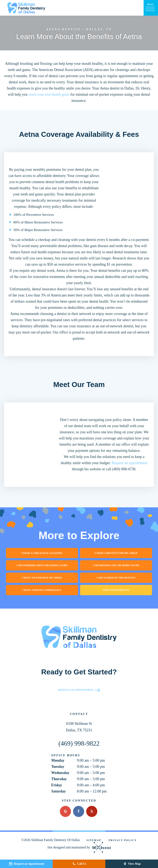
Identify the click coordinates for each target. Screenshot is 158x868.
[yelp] (92, 811)
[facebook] (79, 811)
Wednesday (60, 773)
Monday (58, 760)
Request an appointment (130, 463)
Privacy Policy (123, 840)
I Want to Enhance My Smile (42, 578)
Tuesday (58, 767)
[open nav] (151, 8)
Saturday (59, 791)
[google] (65, 811)
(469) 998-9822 (79, 743)
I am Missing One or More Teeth (116, 565)
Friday (57, 785)
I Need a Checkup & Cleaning (42, 553)
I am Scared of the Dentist (116, 578)
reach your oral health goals (49, 94)
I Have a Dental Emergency (42, 590)
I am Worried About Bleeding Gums (42, 565)
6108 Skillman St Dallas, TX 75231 (79, 727)
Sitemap (94, 840)
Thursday (59, 779)
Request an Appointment (76, 690)
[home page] (26, 8)
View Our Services (116, 590)
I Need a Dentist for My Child (116, 553)
